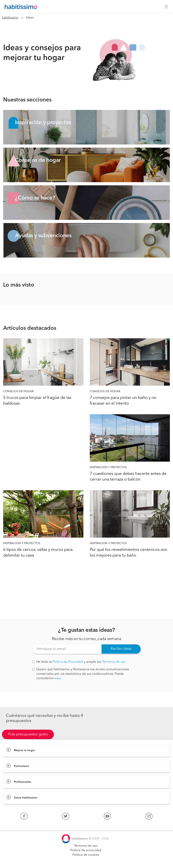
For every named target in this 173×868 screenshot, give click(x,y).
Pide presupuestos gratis (28, 734)
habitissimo (10, 18)
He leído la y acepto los (79, 662)
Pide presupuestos (86, 861)
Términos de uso (114, 662)
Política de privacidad (86, 850)
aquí (58, 678)
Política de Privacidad (68, 662)
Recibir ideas (121, 649)
